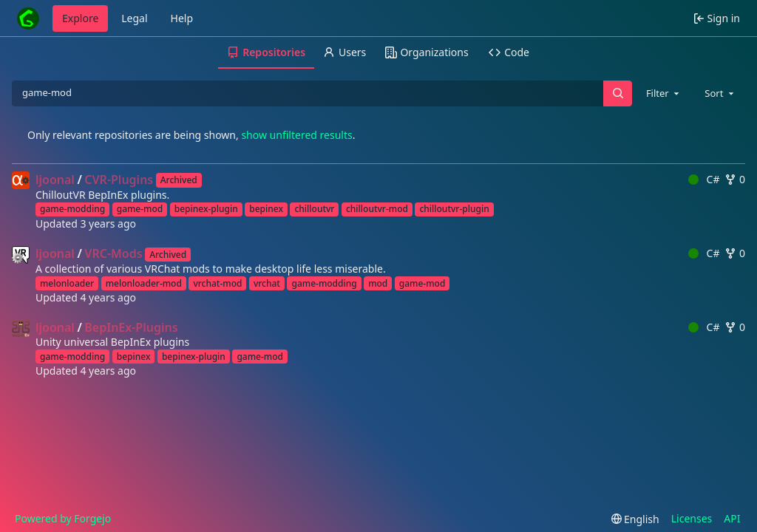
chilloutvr (314, 209)
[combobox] (664, 93)
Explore (80, 18)
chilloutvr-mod (377, 209)
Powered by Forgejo (63, 518)
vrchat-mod (217, 283)
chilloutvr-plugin (454, 209)
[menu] (635, 519)
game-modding (72, 209)
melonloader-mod (144, 283)
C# (704, 179)
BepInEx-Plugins (131, 327)
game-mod (140, 209)
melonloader (67, 283)
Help (182, 18)
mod (378, 283)
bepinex (266, 209)
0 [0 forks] (735, 179)
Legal (134, 18)
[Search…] (617, 93)
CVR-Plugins (119, 180)
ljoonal (55, 180)
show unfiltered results (296, 135)
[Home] (28, 18)
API (732, 518)
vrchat (267, 283)
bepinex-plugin (206, 209)
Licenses (692, 518)
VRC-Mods (113, 253)
